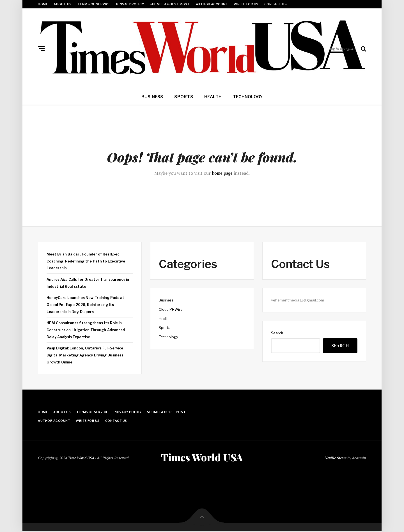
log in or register (343, 48)
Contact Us (276, 4)
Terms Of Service (94, 4)
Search (277, 333)
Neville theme (335, 458)
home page (222, 173)
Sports (183, 97)
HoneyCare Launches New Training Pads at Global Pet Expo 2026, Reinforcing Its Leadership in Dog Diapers (87, 304)
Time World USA (81, 458)
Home (43, 4)
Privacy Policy (130, 4)
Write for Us (246, 4)
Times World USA (202, 457)
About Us (63, 4)
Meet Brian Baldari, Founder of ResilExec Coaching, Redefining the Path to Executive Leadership (87, 261)
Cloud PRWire (171, 309)
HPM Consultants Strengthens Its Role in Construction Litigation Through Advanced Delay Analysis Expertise (87, 330)
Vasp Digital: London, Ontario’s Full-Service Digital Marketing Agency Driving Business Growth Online (87, 355)
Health (213, 97)
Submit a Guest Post (170, 4)
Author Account (212, 4)
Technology (248, 97)
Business (152, 97)
